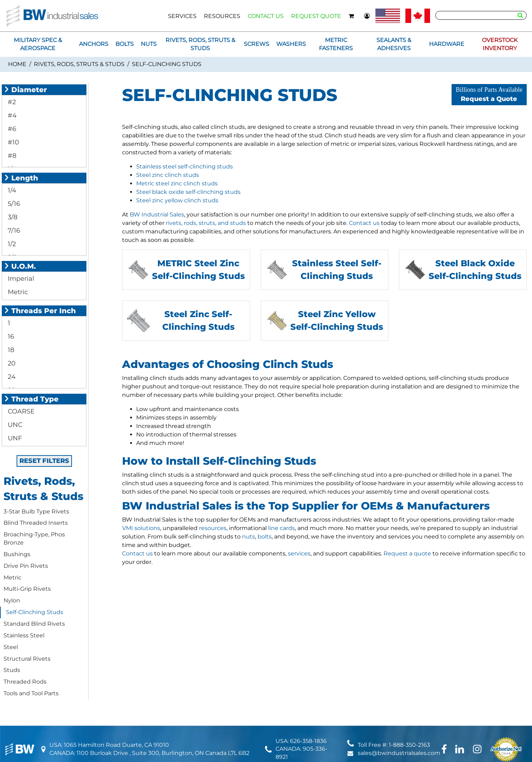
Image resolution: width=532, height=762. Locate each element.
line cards (282, 528)
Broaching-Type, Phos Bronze (34, 538)
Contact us (364, 223)
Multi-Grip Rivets (27, 589)
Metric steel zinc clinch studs (177, 183)
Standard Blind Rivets (34, 624)
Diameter (25, 90)
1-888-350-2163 (409, 745)
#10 (13, 142)
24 (11, 377)
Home (17, 64)
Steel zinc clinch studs (168, 175)
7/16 (13, 231)
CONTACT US (266, 16)
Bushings (17, 554)
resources (213, 528)
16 (10, 337)
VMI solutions (141, 528)
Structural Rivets (27, 659)
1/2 (11, 244)
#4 (11, 115)
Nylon (12, 600)
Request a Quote (489, 94)
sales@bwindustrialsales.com (399, 753)
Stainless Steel (24, 635)
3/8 (12, 217)
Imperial (20, 279)
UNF (14, 438)
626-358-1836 (308, 741)
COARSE (20, 411)
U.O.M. (20, 266)
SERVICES (182, 16)
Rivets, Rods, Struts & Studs (79, 64)
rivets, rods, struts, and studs (206, 223)
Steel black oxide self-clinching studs (188, 192)
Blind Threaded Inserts (36, 523)
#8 (11, 156)
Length (21, 178)
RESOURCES (222, 16)
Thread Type (31, 399)
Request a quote (407, 553)
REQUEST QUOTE (316, 16)
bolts (265, 537)
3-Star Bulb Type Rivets (36, 511)
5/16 (13, 204)
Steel (11, 647)
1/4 (11, 190)
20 (11, 363)
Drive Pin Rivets (26, 566)
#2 (11, 102)
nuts (249, 537)
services (299, 553)
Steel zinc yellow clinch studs (177, 200)
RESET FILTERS (44, 461)
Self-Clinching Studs (35, 612)
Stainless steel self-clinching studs (185, 166)
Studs (12, 670)
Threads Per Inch (40, 311)
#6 (11, 129)
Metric (17, 292)
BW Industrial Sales (157, 215)
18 (10, 350)
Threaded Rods (25, 682)
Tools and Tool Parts (31, 693)
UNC (14, 425)
